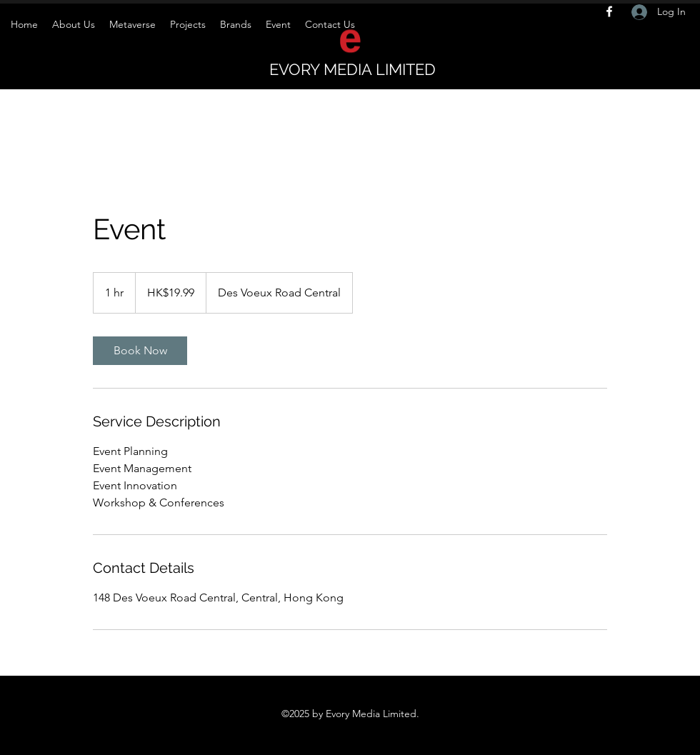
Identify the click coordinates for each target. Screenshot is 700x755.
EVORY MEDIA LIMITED (352, 69)
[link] (140, 351)
